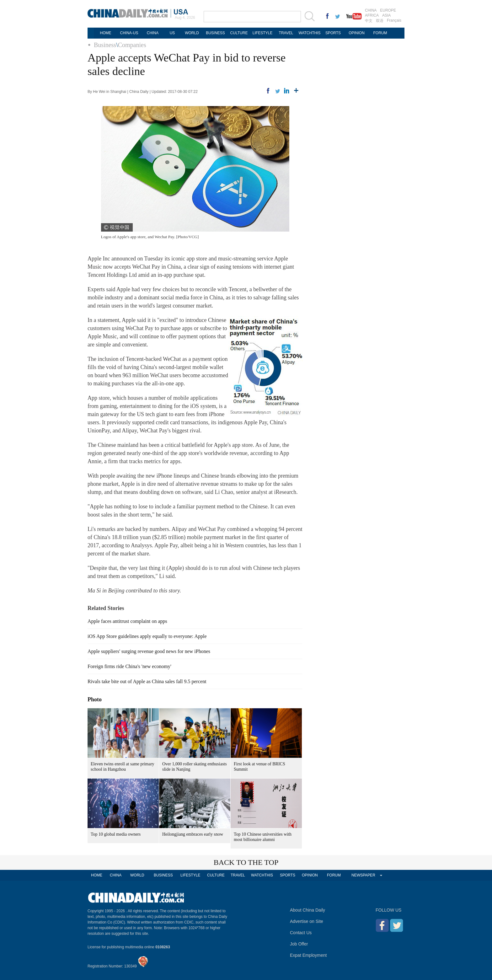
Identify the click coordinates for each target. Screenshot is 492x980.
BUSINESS (215, 33)
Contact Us (301, 933)
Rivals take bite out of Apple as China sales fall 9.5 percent (147, 681)
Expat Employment (308, 955)
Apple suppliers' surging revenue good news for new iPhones (149, 651)
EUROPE (388, 10)
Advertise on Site (307, 921)
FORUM (380, 33)
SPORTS (333, 33)
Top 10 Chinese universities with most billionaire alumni (263, 837)
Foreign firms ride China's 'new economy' (129, 666)
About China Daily (307, 910)
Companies (132, 45)
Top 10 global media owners (116, 834)
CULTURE (239, 33)
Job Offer (299, 944)
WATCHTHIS (310, 33)
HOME (106, 33)
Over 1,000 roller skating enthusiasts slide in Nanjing (195, 767)
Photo (95, 699)
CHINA (371, 10)
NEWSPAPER (363, 875)
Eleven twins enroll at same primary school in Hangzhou (123, 767)
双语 (380, 21)
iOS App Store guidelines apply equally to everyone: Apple (147, 636)
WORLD (192, 33)
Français (394, 20)
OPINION (357, 33)
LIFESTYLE (262, 33)
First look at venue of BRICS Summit (259, 767)
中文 (369, 21)
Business (105, 45)
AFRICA (372, 15)
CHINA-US (129, 33)
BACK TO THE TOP (246, 862)
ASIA (386, 15)
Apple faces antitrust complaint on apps (127, 621)
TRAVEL (286, 33)
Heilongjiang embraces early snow (193, 834)
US (172, 33)
